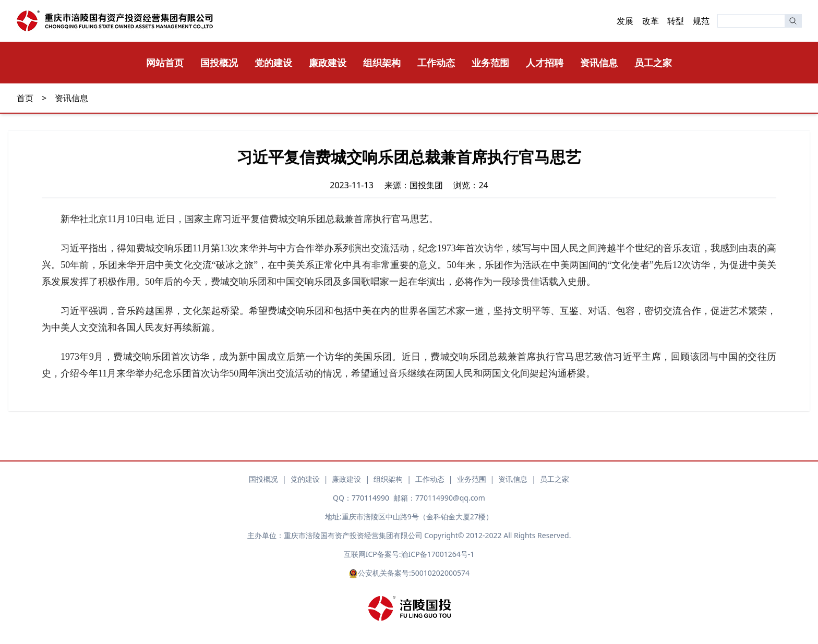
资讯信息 (599, 63)
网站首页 (165, 63)
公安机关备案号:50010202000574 (409, 573)
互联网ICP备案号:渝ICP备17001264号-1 (409, 554)
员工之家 (653, 63)
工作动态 (436, 63)
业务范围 (490, 63)
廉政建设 (328, 63)
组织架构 (382, 63)
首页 (25, 98)
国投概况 (219, 63)
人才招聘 (545, 63)
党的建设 (273, 63)
